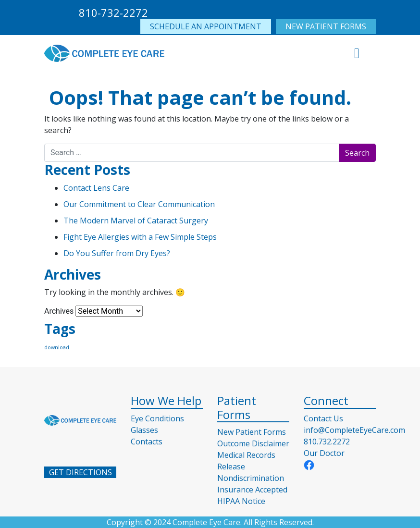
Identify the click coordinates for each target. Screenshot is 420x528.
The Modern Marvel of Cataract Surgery (136, 221)
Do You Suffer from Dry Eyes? (117, 253)
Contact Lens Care (96, 188)
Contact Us (323, 418)
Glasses (144, 430)
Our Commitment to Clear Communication (139, 204)
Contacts (147, 442)
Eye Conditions (157, 418)
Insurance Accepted (252, 490)
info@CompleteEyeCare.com (354, 430)
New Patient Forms (252, 432)
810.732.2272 (327, 442)
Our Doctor (324, 453)
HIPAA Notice (241, 501)
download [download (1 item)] (57, 347)
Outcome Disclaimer (253, 443)
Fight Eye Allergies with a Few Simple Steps (140, 237)
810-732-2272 (113, 12)
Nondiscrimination (251, 478)
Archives (59, 311)
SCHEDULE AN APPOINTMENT (206, 26)
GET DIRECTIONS (80, 472)
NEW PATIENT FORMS (326, 26)
